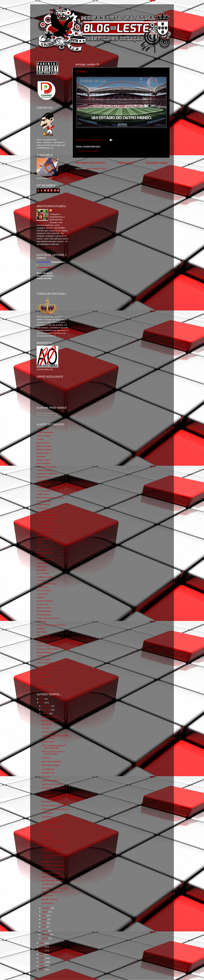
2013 (42, 947)
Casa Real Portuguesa (46, 467)
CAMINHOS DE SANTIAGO (54, 869)
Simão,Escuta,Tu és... (46, 642)
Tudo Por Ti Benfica (45, 663)
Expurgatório (42, 508)
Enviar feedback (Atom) (96, 169)
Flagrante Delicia (44, 522)
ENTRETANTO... (49, 773)
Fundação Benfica (44, 529)
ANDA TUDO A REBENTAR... (54, 877)
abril (44, 927)
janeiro (45, 938)
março (45, 931)
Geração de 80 (43, 535)
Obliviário (41, 597)
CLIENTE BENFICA (50, 732)
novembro (47, 710)
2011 (42, 954)
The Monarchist (43, 656)
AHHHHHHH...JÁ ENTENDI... (54, 788)
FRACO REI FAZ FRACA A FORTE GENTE (53, 753)
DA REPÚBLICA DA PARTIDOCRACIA (50, 797)
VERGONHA (47, 813)
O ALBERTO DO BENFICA (53, 866)
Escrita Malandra (44, 501)
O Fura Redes (43, 587)
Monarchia (41, 556)
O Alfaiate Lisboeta (45, 577)
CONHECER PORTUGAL (53, 862)
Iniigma (40, 542)
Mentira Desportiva (45, 553)
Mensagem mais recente (90, 163)
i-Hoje (39, 684)
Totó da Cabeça (43, 659)
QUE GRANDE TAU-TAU (52, 881)
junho (45, 919)
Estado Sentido (43, 505)
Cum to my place (44, 491)
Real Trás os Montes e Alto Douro (51, 625)
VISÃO (44, 831)
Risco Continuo (43, 635)
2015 (42, 703)
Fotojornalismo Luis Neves (48, 525)
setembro (46, 908)
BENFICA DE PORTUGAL (53, 827)
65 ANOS (46, 728)
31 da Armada (43, 429)
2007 (42, 970)
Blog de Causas (43, 460)
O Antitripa (41, 580)
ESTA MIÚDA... (48, 802)
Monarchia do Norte (45, 560)
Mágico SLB (42, 567)
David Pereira (43, 494)
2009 (42, 962)
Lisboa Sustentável (45, 549)
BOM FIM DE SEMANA (52, 762)
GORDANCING (48, 742)
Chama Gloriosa (44, 477)
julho (44, 916)
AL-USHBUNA (48, 769)
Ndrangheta (42, 570)
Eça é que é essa (44, 511)
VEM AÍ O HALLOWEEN (52, 784)
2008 (42, 966)
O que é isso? (43, 594)
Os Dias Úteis (43, 604)
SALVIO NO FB (48, 846)
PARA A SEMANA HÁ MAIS (53, 806)
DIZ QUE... (46, 777)
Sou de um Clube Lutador (48, 649)
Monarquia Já (43, 563)
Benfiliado (41, 456)
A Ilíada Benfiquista (45, 432)
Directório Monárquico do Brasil (50, 498)
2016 (42, 699)
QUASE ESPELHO (50, 899)
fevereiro (46, 935)
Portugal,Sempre (44, 615)
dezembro (47, 706)
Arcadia (40, 439)
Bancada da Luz (44, 443)
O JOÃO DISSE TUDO (51, 884)
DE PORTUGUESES (51, 717)
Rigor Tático (42, 632)
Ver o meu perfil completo (48, 248)
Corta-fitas (41, 487)
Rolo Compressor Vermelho (49, 639)
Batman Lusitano (44, 446)
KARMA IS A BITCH (50, 721)
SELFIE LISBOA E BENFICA (54, 842)
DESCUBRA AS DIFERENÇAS (55, 888)
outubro (46, 713)
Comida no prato (44, 484)
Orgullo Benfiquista (45, 601)
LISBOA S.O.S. (43, 546)
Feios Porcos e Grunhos (47, 518)
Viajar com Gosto (44, 666)
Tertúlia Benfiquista (45, 652)
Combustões (42, 480)
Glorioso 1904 (43, 539)
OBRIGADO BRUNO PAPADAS (55, 809)
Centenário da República (47, 474)
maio (44, 923)
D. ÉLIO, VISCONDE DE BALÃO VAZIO (52, 822)
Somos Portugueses (45, 646)
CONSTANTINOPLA (50, 781)
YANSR (40, 680)
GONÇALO (46, 724)
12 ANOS (81, 71)
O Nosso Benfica (44, 591)
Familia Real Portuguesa (47, 515)
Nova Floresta (43, 573)
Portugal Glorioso (44, 611)
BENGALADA (47, 896)
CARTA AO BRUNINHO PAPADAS (52, 857)
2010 (42, 958)
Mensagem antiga (157, 163)
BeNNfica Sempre (44, 450)
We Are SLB (42, 673)
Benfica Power (43, 453)
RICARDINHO (48, 903)
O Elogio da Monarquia (47, 584)
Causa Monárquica (45, 470)
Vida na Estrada (44, 670)
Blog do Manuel (43, 463)
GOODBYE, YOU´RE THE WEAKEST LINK (53, 851)
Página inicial (125, 163)
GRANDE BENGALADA (52, 892)
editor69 (56, 210)
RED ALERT (47, 792)
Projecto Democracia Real (48, 618)
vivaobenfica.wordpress (47, 687)
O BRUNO (46, 834)
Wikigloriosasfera (44, 677)
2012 (42, 951)
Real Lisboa (42, 622)
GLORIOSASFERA (45, 532)
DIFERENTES (48, 817)
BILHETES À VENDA (51, 873)
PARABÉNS (47, 838)
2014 (42, 943)
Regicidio (41, 628)
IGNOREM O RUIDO (51, 765)
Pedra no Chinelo (44, 608)
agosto (45, 912)
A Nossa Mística (44, 436)
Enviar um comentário (89, 151)
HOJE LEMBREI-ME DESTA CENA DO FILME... (54, 747)
